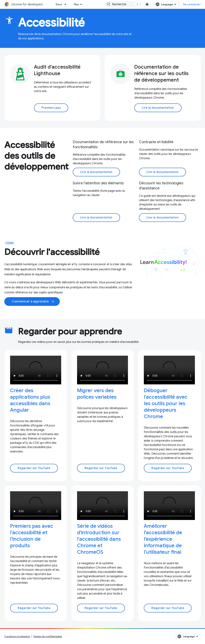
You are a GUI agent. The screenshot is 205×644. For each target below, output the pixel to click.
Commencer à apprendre (33, 302)
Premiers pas (51, 108)
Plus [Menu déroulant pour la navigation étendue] (76, 4)
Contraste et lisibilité (156, 142)
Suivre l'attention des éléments (98, 183)
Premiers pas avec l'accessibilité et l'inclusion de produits (32, 536)
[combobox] (123, 4)
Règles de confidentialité (48, 636)
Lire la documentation (158, 108)
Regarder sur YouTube (34, 468)
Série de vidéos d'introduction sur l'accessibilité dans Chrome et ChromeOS (99, 539)
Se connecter (192, 4)
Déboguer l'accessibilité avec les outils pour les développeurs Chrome (166, 403)
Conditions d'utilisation (17, 636)
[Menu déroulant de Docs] (66, 4)
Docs (59, 4)
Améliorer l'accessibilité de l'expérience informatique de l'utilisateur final (163, 539)
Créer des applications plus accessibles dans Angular (30, 400)
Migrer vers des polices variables (97, 394)
